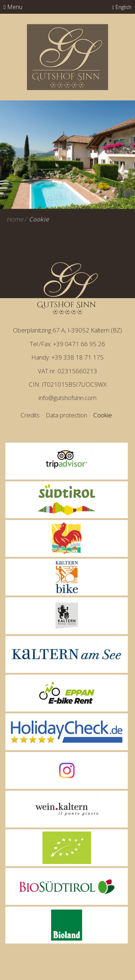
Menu (13, 7)
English (122, 7)
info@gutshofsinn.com (67, 398)
